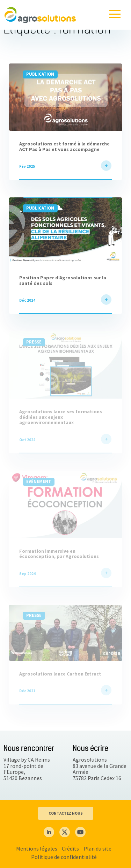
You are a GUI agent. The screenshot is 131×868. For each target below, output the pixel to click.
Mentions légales (37, 848)
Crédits (70, 848)
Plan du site (97, 848)
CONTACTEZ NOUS (66, 813)
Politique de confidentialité (64, 857)
